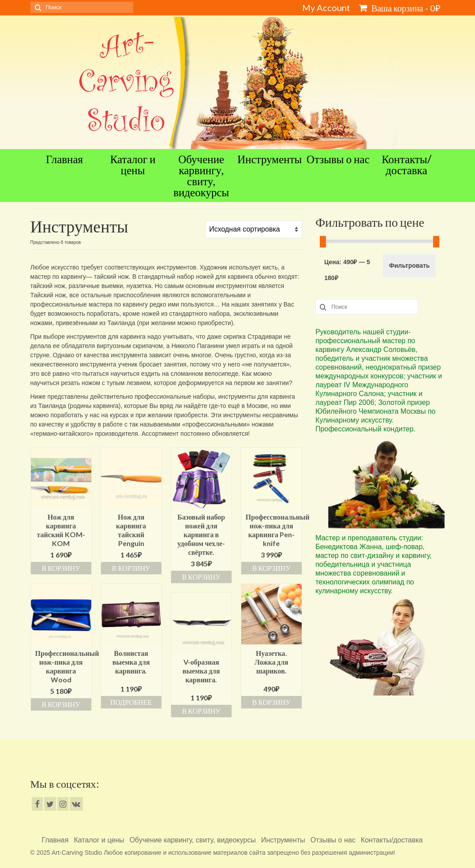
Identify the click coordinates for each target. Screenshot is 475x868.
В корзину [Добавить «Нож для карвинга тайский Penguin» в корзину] (131, 568)
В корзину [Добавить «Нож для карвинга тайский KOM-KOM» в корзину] (61, 568)
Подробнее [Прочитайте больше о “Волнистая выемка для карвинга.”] (131, 702)
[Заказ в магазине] (254, 229)
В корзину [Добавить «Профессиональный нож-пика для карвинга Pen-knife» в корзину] (271, 568)
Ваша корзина (400, 8)
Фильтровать (409, 266)
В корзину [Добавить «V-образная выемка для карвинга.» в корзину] (201, 711)
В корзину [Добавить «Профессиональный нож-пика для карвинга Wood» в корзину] (61, 704)
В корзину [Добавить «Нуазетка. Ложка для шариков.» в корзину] (271, 702)
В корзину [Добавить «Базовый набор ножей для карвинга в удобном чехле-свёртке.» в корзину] (201, 577)
